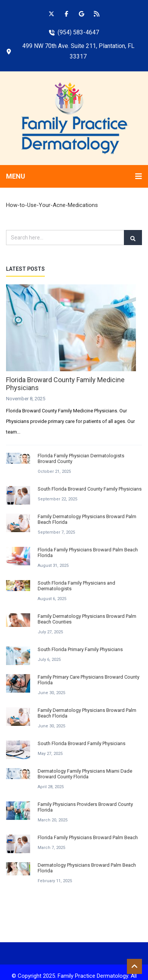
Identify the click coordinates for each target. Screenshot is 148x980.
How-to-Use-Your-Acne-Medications (52, 205)
